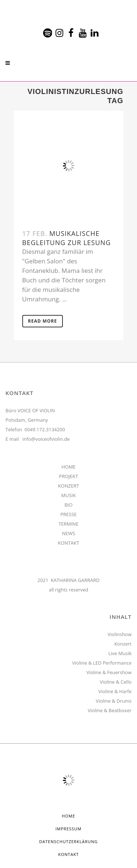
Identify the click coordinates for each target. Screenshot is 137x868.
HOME (68, 467)
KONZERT (69, 486)
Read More (43, 321)
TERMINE (68, 524)
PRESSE (68, 514)
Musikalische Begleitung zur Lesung (67, 238)
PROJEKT (69, 476)
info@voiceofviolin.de (46, 439)
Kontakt (68, 854)
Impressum (68, 829)
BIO (68, 505)
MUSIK (69, 495)
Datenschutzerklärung (68, 841)
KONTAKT (68, 543)
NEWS (68, 533)
